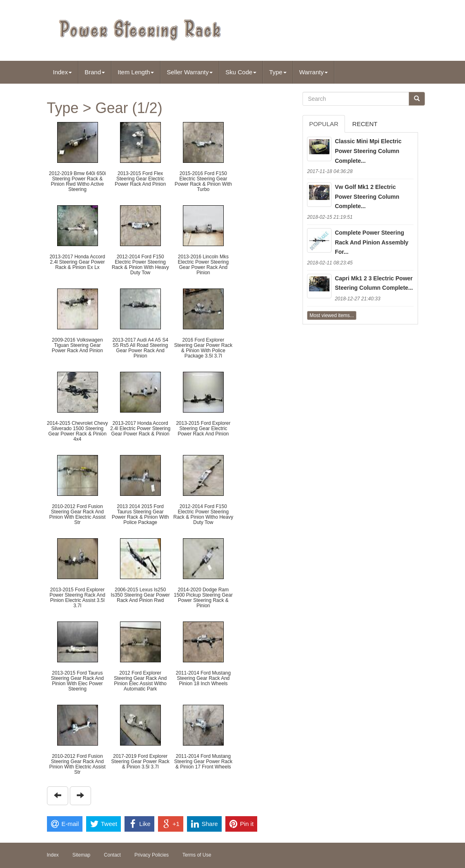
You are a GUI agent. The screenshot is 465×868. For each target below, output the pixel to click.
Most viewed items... (332, 315)
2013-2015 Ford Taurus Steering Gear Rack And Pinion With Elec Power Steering (77, 681)
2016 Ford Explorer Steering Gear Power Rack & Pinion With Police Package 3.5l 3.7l (203, 348)
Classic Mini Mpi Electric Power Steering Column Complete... (368, 151)
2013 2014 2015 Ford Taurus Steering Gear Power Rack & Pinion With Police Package (140, 515)
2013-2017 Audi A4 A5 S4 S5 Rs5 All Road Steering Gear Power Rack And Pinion (140, 348)
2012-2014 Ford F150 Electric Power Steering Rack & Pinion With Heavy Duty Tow (140, 265)
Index (63, 72)
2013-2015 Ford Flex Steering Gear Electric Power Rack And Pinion (140, 179)
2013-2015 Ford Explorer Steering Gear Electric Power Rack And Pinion (203, 428)
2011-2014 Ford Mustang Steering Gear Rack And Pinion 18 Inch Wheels (203, 678)
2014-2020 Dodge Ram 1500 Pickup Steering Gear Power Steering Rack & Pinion (203, 598)
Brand (95, 72)
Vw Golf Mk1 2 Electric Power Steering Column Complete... (367, 197)
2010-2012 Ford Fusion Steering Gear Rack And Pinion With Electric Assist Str (77, 515)
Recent (365, 124)
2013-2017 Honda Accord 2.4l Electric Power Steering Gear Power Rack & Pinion (140, 428)
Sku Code (241, 72)
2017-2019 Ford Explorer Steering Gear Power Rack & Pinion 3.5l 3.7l (140, 761)
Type (278, 72)
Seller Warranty (190, 72)
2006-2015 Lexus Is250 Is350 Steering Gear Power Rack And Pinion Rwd (140, 595)
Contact (112, 855)
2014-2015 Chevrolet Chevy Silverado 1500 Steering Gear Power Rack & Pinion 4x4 (77, 431)
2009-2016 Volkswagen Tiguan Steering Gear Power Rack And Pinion (77, 345)
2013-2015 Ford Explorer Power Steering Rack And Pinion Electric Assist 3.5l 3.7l (77, 598)
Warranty (314, 72)
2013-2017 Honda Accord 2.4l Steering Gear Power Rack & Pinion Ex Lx (77, 262)
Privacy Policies (151, 855)
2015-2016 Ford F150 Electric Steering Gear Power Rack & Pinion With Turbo (203, 182)
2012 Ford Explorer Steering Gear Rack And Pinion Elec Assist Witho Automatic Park (140, 681)
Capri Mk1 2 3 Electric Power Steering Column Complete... (374, 283)
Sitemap (81, 855)
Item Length (136, 72)
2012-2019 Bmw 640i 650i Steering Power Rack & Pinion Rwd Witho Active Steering (77, 182)
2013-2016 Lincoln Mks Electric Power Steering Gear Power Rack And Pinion (203, 265)
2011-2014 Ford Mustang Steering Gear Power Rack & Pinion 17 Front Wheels (203, 761)
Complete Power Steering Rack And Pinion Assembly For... (372, 242)
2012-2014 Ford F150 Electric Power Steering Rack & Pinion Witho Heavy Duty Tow (203, 515)
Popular (324, 124)
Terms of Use (197, 855)
